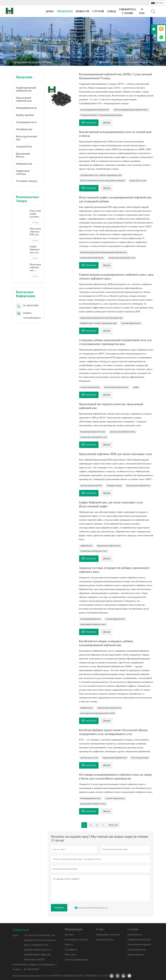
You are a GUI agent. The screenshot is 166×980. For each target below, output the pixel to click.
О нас (142, 11)
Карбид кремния (25, 115)
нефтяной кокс (86, 546)
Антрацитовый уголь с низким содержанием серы (101, 175)
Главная (104, 62)
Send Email (89, 122)
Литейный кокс (24, 129)
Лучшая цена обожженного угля (122, 258)
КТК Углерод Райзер (140, 758)
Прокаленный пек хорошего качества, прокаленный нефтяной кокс (111, 406)
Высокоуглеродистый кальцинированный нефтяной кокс (104, 252)
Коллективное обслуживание (78, 940)
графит (136, 387)
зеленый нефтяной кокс (131, 323)
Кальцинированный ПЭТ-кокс (93, 432)
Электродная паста (26, 122)
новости (82, 11)
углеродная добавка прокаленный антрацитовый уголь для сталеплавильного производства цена (115, 342)
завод (111, 11)
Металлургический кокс (26, 138)
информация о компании (108, 935)
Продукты (65, 11)
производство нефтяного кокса (123, 432)
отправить (59, 908)
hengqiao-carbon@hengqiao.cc (33, 315)
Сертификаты (71, 950)
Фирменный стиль (105, 940)
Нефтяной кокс (24, 164)
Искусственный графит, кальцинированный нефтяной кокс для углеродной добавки (35, 214)
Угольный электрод (27, 181)
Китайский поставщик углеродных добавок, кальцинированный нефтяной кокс (106, 643)
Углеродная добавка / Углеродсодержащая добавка (101, 115)
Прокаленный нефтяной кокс (24, 99)
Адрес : (16, 935)
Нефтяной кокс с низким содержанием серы (99, 323)
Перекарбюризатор (26, 108)
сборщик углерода (114, 486)
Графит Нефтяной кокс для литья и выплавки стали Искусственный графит (35, 250)
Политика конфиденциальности (78, 960)
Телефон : (17, 969)
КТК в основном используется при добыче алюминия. (103, 181)
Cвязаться (21, 930)
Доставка (69, 935)
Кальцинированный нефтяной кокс (95, 110)
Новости (69, 944)
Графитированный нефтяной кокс (26, 89)
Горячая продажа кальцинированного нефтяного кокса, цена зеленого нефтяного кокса (116, 277)
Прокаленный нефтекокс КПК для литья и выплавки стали (35, 232)
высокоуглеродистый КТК (91, 486)
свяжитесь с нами (127, 11)
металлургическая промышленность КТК (98, 713)
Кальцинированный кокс (91, 619)
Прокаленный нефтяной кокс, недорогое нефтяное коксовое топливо (35, 268)
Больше (35, 222)
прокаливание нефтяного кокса (93, 624)
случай (98, 11)
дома (50, 11)
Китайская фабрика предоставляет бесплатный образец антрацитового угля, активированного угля (113, 732)
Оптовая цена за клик (89, 758)
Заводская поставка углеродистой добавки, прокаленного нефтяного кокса (115, 570)
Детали (107, 123)
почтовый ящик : (21, 964)
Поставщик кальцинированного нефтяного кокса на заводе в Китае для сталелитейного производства (116, 777)
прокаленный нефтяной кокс (92, 258)
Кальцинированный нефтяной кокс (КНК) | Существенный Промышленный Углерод (116, 76)
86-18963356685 (31, 306)
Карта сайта (70, 955)
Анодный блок (24, 146)
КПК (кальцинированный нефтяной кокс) (131, 110)
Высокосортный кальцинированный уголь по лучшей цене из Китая (115, 134)
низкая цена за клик (138, 181)
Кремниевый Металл (23, 155)
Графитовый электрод (23, 172)
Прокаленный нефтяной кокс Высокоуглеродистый (101, 318)
